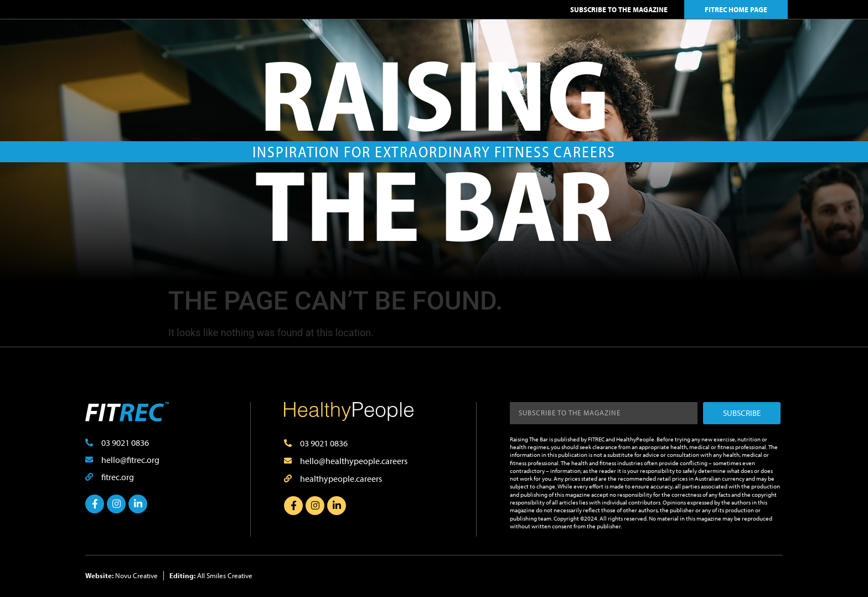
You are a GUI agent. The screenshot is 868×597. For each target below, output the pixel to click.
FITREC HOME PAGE (736, 9)
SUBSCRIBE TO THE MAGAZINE (619, 9)
